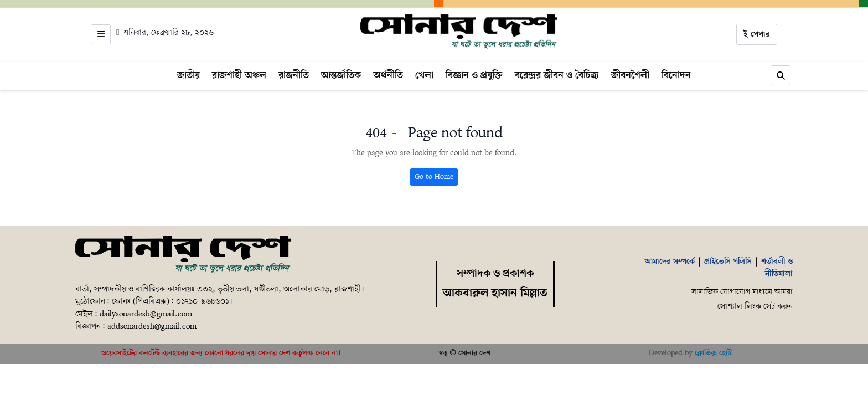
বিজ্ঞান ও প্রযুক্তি (474, 75)
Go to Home (434, 177)
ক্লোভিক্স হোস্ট (713, 353)
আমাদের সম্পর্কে (670, 262)
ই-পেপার (757, 34)
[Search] (781, 75)
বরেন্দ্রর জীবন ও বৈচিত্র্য (557, 75)
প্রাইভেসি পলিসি (728, 262)
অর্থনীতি (388, 75)
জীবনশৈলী (630, 75)
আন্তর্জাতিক (341, 75)
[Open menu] (101, 34)
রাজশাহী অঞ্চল (239, 75)
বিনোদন (676, 75)
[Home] (459, 32)
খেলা (424, 75)
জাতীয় (188, 75)
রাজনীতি (294, 75)
